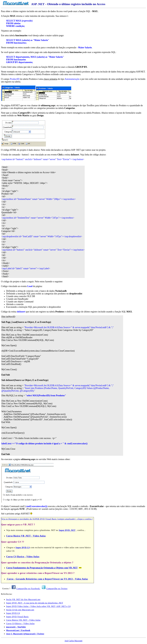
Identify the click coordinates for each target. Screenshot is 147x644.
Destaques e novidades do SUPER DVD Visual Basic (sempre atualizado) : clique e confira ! (51, 519)
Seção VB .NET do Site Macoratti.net (23, 599)
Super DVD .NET (67, 530)
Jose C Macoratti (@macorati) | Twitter (25, 634)
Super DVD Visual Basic (17, 617)
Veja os (5, 519)
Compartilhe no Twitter (57, 589)
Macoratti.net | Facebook (18, 630)
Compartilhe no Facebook (28, 589)
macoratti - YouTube (16, 627)
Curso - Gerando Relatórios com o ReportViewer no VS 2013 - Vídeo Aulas (47, 579)
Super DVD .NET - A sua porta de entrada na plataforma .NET (35, 603)
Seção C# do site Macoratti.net (20, 610)
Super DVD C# (23, 548)
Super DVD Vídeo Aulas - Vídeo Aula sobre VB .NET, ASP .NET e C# (38, 606)
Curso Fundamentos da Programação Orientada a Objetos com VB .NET (42, 568)
